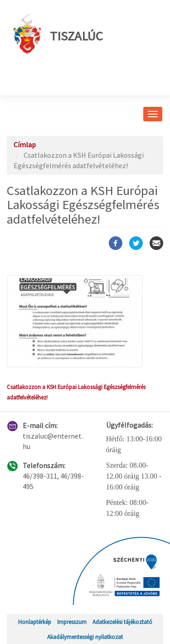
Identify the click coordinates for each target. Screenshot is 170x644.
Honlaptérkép (35, 622)
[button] (85, 322)
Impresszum (72, 622)
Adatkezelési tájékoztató (122, 622)
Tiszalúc (58, 34)
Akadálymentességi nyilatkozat (85, 637)
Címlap (25, 145)
